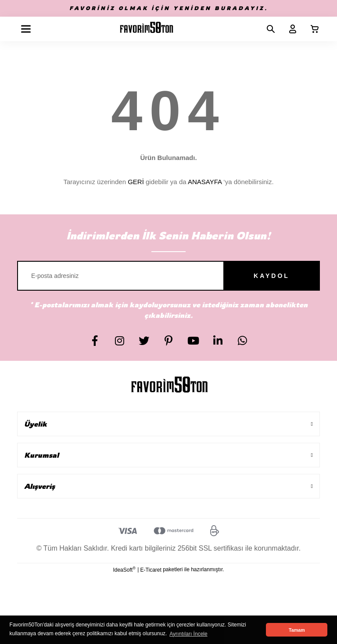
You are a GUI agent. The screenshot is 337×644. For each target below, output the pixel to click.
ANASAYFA (205, 182)
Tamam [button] (297, 630)
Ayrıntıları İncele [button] (188, 634)
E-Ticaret (151, 570)
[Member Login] (289, 29)
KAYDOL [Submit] (272, 276)
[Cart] (311, 29)
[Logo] (147, 29)
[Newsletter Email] (168, 276)
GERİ (136, 182)
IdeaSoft (124, 569)
